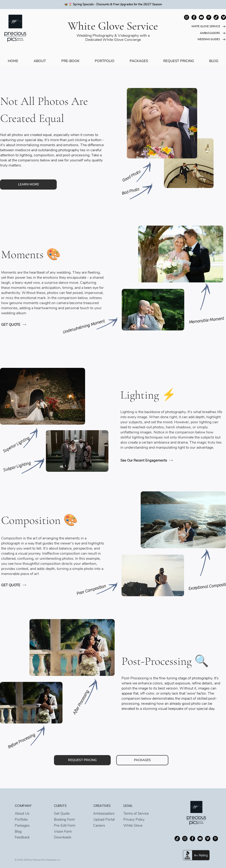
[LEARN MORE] (28, 184)
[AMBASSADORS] (204, 33)
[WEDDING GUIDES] (204, 39)
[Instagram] (187, 17)
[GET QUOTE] (33, 325)
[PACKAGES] (142, 760)
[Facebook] (194, 17)
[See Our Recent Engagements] (152, 460)
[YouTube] (201, 17)
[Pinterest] (209, 17)
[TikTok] (216, 17)
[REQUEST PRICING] (82, 760)
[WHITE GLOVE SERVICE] (204, 26)
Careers (99, 826)
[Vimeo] (223, 17)
